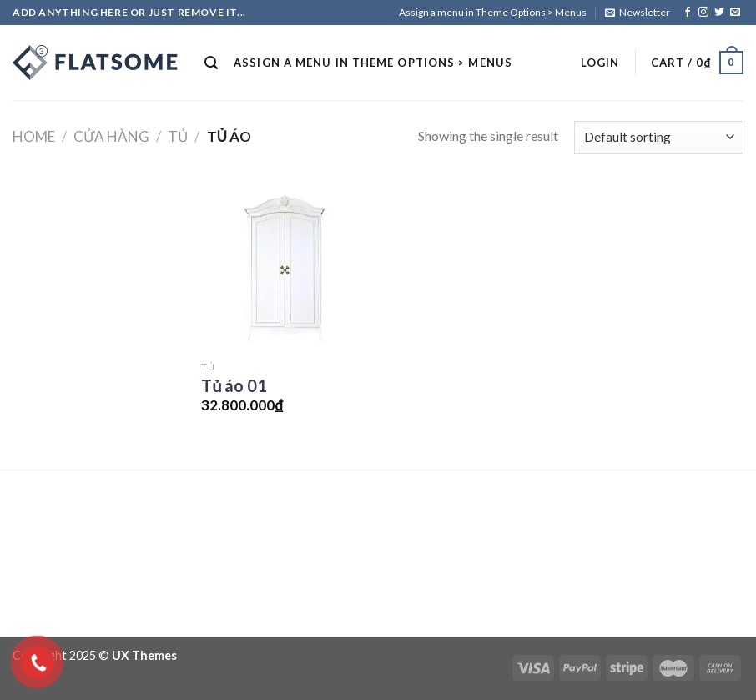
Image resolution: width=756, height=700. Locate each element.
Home (34, 136)
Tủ (178, 136)
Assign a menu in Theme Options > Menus (493, 12)
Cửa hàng (111, 136)
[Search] (212, 63)
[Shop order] (659, 137)
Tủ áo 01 (234, 385)
